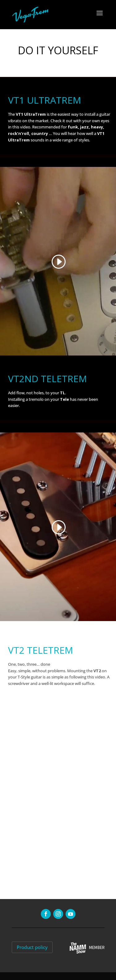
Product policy (32, 947)
